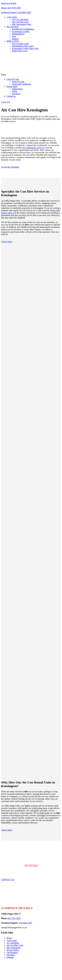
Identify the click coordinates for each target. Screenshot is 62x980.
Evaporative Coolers (21, 31)
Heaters (15, 39)
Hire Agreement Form (21, 24)
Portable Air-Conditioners (23, 29)
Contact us (11, 96)
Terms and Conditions (21, 84)
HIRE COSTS (13, 41)
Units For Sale (13, 79)
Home (9, 938)
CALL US (6, 102)
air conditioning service (33, 148)
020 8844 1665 (26, 923)
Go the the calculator (10, 167)
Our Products (12, 952)
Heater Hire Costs (20, 51)
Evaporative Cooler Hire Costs (25, 48)
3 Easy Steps (7, 242)
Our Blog (16, 94)
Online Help (12, 86)
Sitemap (10, 957)
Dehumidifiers (18, 34)
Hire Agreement (13, 948)
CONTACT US (8, 880)
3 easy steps (12, 17)
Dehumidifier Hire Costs (23, 46)
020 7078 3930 (14, 918)
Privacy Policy (13, 950)
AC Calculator (13, 943)
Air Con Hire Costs (20, 22)
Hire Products (12, 27)
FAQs (14, 91)
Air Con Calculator (20, 19)
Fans (14, 36)
